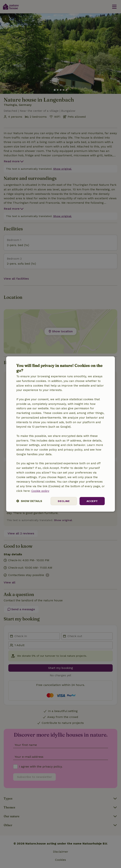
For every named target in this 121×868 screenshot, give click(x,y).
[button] (29, 501)
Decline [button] (64, 501)
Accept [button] (92, 501)
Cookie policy (40, 491)
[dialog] (61, 434)
